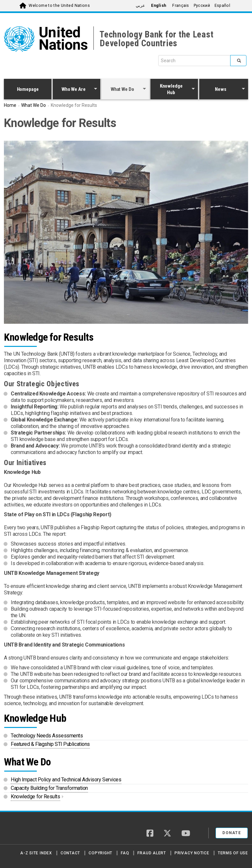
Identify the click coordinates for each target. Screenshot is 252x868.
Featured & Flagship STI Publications (50, 744)
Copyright (100, 853)
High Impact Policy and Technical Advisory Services (66, 780)
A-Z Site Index (36, 853)
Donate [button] (232, 833)
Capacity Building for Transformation (49, 788)
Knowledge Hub (173, 89)
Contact (70, 853)
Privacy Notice (192, 853)
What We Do (124, 90)
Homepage (28, 89)
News (222, 90)
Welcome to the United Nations (59, 6)
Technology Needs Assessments (47, 736)
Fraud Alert (152, 853)
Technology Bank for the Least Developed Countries (156, 39)
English (159, 6)
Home (10, 105)
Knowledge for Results (35, 797)
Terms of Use (233, 853)
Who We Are (75, 90)
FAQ (125, 853)
